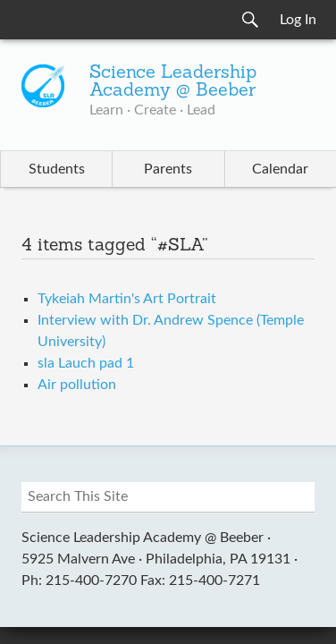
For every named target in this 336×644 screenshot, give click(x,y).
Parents (168, 169)
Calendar (280, 169)
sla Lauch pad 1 (86, 363)
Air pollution (77, 385)
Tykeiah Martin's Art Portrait (127, 299)
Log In (298, 20)
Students (57, 169)
